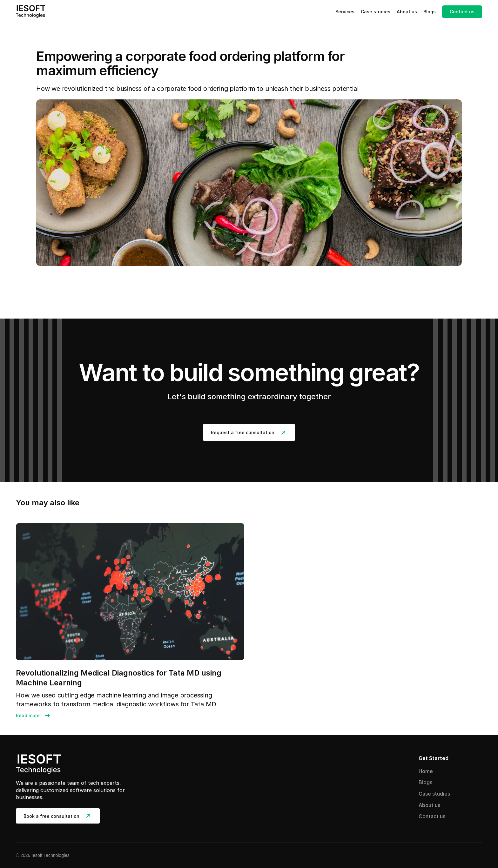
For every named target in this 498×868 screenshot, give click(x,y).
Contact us (432, 816)
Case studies (376, 12)
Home (426, 771)
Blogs (430, 12)
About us (407, 12)
